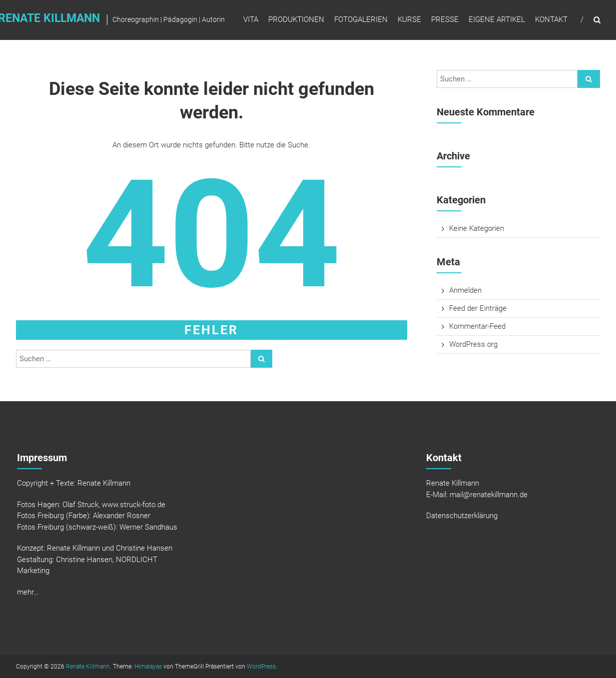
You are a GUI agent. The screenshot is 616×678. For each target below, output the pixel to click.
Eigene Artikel (497, 19)
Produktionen (296, 19)
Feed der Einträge (478, 308)
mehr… (28, 592)
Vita (251, 19)
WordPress (261, 667)
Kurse (409, 19)
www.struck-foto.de (134, 505)
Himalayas (148, 667)
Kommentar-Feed (477, 326)
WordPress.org (473, 344)
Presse (445, 19)
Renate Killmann (88, 667)
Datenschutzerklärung (462, 516)
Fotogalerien (361, 19)
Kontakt (551, 19)
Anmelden (465, 290)
